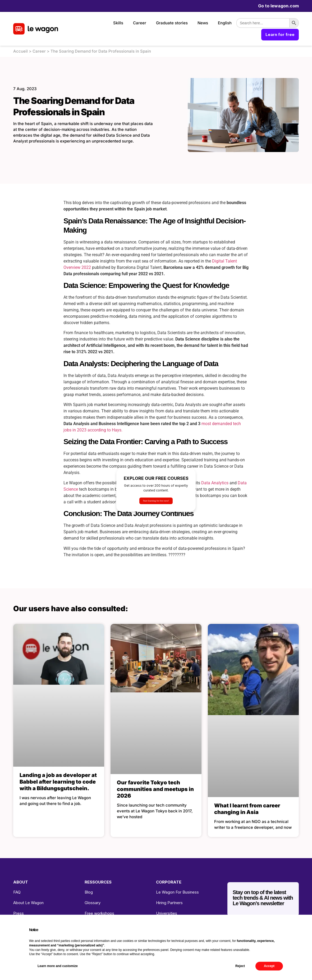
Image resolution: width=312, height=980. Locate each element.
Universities (167, 913)
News (203, 23)
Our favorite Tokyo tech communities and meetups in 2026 (155, 789)
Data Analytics (215, 483)
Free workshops (99, 913)
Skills (118, 23)
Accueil (20, 51)
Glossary (93, 903)
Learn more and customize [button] (58, 966)
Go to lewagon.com (278, 6)
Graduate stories (172, 23)
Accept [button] (269, 966)
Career (140, 23)
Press (19, 913)
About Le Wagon (28, 903)
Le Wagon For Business (177, 892)
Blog (89, 892)
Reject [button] (240, 966)
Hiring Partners (169, 903)
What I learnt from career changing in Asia (247, 809)
